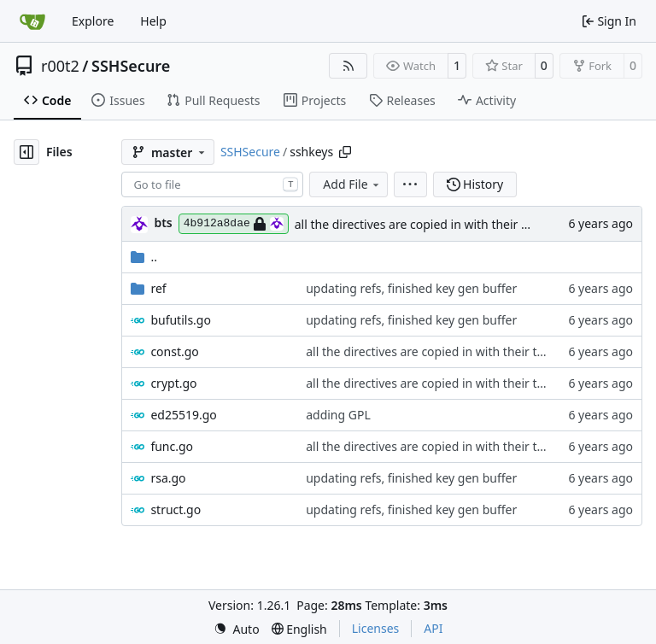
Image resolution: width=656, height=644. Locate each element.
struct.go (176, 509)
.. (144, 257)
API (433, 628)
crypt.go (173, 383)
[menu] (410, 184)
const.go (174, 351)
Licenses (376, 628)
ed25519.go (183, 415)
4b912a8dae (234, 224)
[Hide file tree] (26, 152)
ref (158, 288)
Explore (93, 21)
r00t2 (60, 66)
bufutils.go (181, 320)
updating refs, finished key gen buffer (411, 288)
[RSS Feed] (348, 66)
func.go (172, 446)
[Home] (32, 21)
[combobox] (212, 184)
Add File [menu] (352, 184)
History (475, 184)
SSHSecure (131, 66)
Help (153, 21)
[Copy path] (345, 152)
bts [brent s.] (163, 222)
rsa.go (168, 478)
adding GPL (338, 415)
